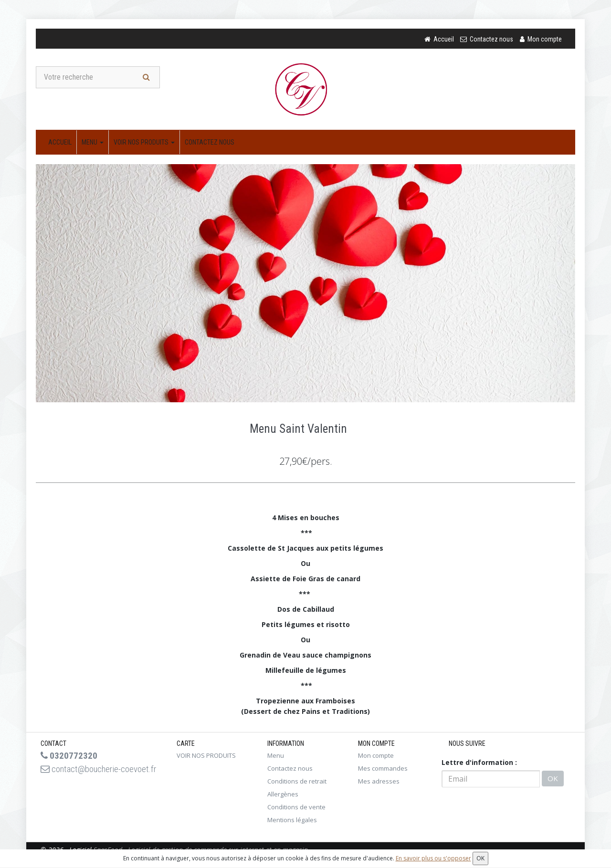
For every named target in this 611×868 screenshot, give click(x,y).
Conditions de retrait (297, 782)
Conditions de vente (296, 808)
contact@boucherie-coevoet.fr (84, 776)
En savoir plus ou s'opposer (433, 858)
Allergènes (283, 795)
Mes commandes (383, 769)
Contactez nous (210, 143)
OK (553, 780)
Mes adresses (379, 782)
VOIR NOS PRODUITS (144, 143)
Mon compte (376, 756)
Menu (93, 143)
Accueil (60, 143)
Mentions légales (292, 821)
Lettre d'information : (479, 763)
